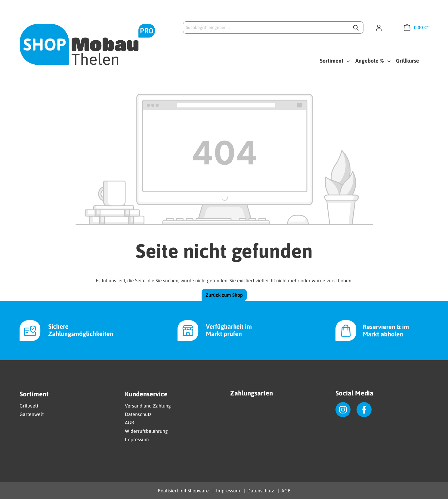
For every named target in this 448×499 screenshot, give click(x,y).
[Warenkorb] (414, 27)
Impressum (137, 439)
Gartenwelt (32, 414)
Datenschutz (138, 414)
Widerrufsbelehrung (146, 431)
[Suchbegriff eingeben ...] (266, 28)
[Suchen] (356, 28)
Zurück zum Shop (224, 295)
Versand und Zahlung (148, 406)
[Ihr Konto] (381, 27)
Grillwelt (29, 406)
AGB (129, 423)
